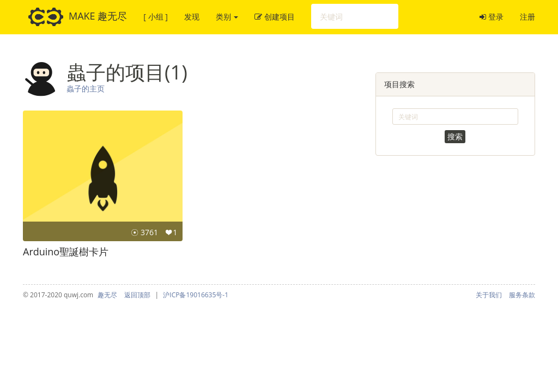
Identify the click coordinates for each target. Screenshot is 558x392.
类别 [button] (227, 17)
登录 (492, 17)
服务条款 (522, 295)
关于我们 (489, 295)
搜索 (455, 136)
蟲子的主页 (86, 88)
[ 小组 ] (155, 17)
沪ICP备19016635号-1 (196, 295)
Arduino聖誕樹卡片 (66, 252)
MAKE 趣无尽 (78, 17)
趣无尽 (107, 295)
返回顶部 (137, 295)
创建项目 (275, 17)
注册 (527, 17)
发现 (192, 17)
